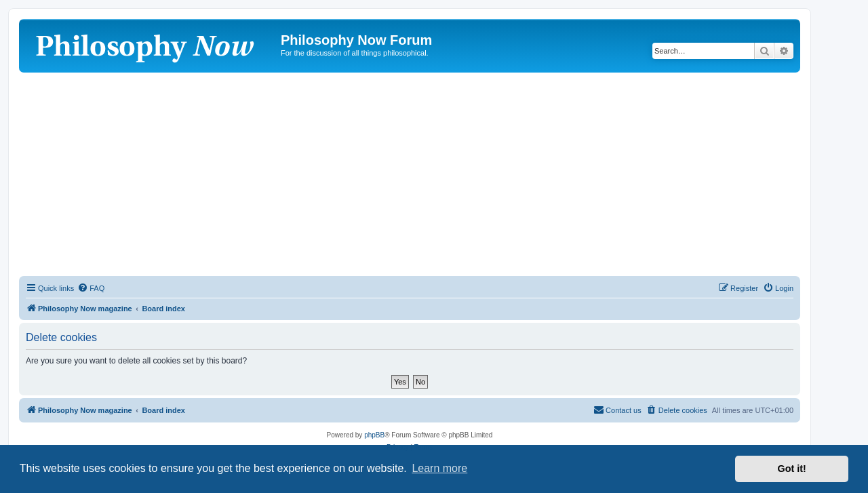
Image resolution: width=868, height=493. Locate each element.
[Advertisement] (410, 174)
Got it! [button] (792, 469)
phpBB (374, 435)
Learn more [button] (439, 468)
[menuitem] (91, 288)
